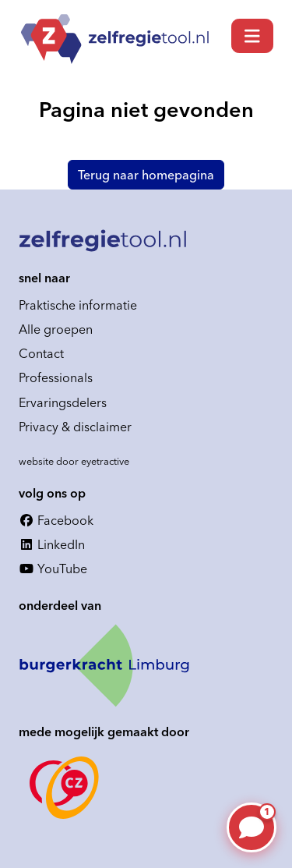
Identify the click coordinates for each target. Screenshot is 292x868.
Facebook (56, 520)
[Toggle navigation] (252, 36)
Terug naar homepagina (146, 175)
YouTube (53, 569)
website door (74, 461)
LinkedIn (52, 544)
